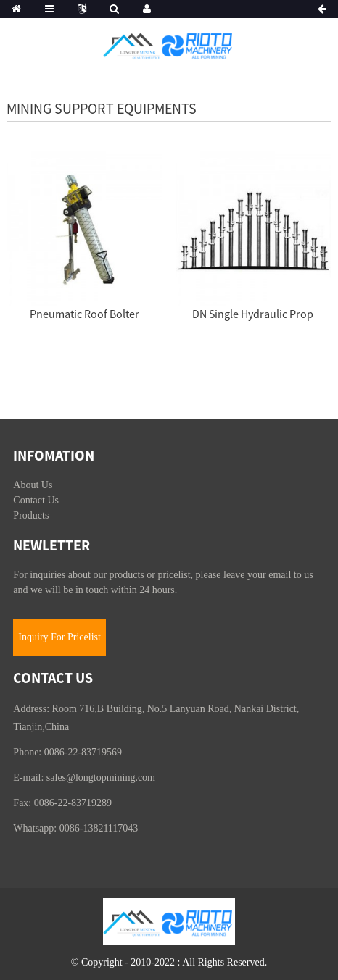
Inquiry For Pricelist (59, 637)
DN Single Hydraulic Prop (253, 314)
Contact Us (36, 500)
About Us (33, 485)
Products (31, 515)
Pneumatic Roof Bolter (84, 314)
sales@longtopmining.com (101, 778)
